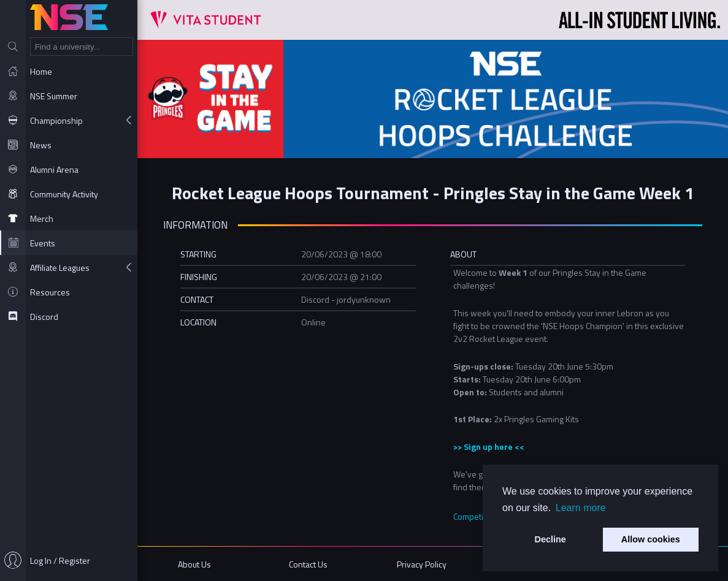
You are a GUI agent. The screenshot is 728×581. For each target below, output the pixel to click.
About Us (194, 564)
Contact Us (308, 564)
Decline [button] (550, 539)
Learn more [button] (581, 508)
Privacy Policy (422, 564)
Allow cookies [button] (651, 539)
